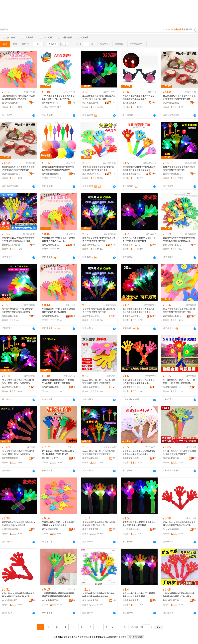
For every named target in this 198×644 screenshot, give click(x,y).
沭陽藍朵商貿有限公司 (92, 387)
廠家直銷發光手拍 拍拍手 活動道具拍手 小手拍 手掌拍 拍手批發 (99, 97)
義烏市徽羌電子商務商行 (92, 600)
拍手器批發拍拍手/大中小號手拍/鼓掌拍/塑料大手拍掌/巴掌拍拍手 (179, 453)
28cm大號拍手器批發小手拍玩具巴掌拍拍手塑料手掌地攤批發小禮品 (179, 311)
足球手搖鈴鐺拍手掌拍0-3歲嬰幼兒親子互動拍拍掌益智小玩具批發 (139, 453)
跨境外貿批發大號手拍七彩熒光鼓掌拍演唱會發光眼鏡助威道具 (139, 97)
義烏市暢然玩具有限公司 (172, 245)
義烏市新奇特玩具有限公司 (132, 245)
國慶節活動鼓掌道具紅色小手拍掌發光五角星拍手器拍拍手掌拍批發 (58, 382)
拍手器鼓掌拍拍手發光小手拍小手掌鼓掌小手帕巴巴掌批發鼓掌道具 (179, 382)
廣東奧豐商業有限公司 (11, 458)
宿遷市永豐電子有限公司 (172, 458)
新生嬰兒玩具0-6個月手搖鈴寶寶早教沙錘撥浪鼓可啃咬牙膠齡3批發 (179, 97)
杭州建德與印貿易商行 (132, 529)
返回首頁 (123, 637)
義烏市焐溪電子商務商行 (92, 529)
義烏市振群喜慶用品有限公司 (51, 174)
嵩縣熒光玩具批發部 (11, 245)
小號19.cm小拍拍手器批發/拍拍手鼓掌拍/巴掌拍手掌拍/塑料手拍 (98, 168)
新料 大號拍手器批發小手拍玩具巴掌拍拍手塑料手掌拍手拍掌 (179, 168)
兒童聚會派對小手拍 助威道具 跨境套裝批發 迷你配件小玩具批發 (18, 97)
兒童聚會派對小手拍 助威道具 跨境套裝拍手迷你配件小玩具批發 (59, 311)
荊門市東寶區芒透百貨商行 (51, 529)
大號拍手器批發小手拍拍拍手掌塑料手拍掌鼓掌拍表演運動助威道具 (179, 239)
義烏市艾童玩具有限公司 (132, 458)
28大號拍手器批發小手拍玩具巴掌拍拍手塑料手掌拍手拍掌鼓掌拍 (98, 595)
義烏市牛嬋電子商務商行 (132, 600)
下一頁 (122, 627)
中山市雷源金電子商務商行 (11, 600)
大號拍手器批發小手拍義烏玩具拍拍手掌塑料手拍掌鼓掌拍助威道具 (58, 595)
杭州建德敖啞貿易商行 (11, 529)
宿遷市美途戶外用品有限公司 (132, 387)
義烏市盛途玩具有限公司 (172, 316)
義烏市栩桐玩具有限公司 (51, 316)
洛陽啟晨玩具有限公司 (132, 316)
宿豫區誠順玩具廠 (10, 316)
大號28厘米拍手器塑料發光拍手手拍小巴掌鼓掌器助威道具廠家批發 (139, 382)
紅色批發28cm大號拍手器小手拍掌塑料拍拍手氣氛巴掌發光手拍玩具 (179, 524)
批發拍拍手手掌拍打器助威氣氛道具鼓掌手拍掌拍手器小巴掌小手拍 (179, 595)
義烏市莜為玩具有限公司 (11, 103)
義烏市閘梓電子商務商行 (172, 600)
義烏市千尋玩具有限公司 (172, 174)
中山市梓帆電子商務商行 (51, 600)
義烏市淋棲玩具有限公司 (92, 458)
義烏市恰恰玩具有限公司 (92, 174)
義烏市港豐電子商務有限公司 (132, 174)
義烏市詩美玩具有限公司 (11, 387)
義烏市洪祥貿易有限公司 (92, 245)
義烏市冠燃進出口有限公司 (132, 103)
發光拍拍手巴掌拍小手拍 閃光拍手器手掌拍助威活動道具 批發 (99, 524)
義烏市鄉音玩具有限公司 (92, 316)
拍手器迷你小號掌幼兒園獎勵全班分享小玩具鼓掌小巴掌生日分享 (58, 453)
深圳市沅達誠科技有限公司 (172, 103)
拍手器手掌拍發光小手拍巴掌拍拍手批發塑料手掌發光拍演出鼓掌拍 (18, 311)
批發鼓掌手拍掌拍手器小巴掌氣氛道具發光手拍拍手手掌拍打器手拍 (139, 311)
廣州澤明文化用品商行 (51, 458)
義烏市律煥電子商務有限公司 (51, 103)
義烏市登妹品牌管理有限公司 (92, 103)
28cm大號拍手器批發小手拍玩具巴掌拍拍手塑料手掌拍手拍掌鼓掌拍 (58, 97)
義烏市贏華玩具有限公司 (51, 245)
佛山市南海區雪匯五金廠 (172, 529)
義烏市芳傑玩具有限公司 (51, 387)
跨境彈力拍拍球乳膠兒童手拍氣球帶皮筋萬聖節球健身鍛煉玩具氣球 (58, 168)
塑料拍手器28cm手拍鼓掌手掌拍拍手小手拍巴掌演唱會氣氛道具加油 (18, 239)
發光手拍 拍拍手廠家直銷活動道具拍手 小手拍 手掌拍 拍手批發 (99, 311)
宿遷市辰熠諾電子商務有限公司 (172, 387)
